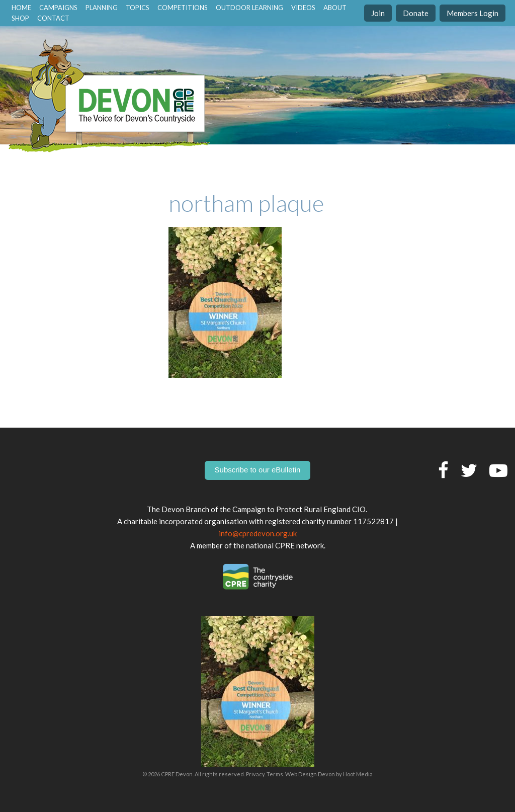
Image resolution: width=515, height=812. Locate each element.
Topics (138, 8)
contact (53, 18)
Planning (102, 8)
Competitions (183, 8)
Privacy (255, 774)
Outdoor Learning (249, 8)
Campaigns (58, 8)
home (21, 8)
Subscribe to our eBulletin (258, 470)
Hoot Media (358, 774)
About (335, 8)
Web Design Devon (310, 774)
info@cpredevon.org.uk (258, 533)
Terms (275, 774)
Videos (303, 8)
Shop (20, 18)
